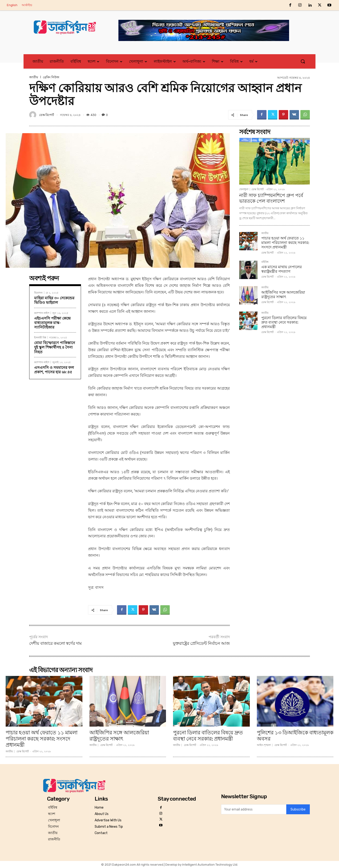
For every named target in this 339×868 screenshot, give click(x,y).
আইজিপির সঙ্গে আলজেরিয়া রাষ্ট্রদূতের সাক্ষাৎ (283, 295)
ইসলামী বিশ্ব (40, 337)
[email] (254, 809)
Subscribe (298, 809)
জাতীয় (34, 77)
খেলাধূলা (244, 189)
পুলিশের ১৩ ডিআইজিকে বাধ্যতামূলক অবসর (295, 736)
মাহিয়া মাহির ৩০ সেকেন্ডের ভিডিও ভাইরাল (54, 300)
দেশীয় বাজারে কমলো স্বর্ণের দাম (55, 643)
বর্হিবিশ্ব (265, 262)
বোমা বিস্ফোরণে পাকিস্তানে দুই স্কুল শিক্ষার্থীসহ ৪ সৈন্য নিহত (55, 347)
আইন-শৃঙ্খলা (264, 745)
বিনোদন (38, 293)
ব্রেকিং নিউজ (51, 77)
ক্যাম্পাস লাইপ (42, 313)
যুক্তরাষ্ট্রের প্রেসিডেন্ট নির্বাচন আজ (201, 643)
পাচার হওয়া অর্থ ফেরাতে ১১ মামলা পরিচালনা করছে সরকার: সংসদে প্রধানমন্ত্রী (285, 243)
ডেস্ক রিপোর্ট (46, 115)
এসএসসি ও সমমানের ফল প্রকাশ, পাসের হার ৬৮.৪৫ (54, 370)
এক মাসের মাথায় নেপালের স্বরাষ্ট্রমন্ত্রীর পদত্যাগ (282, 269)
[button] (303, 61)
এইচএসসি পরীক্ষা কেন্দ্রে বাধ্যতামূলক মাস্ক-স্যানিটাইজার (52, 323)
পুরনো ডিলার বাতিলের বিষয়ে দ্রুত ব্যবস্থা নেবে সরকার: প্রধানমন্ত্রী (284, 322)
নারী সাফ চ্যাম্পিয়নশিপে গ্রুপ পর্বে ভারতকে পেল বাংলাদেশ (271, 198)
